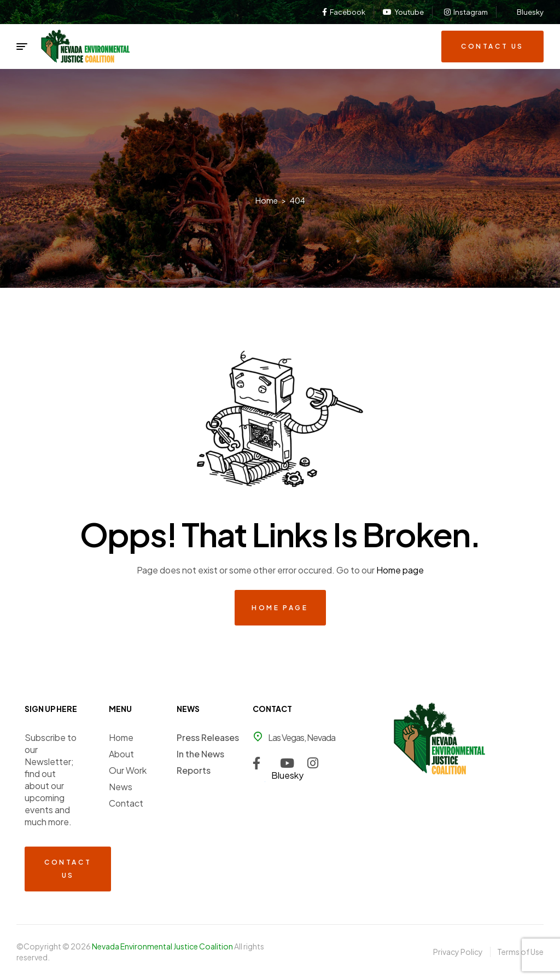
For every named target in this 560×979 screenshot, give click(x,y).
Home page (400, 570)
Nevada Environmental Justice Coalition (163, 946)
